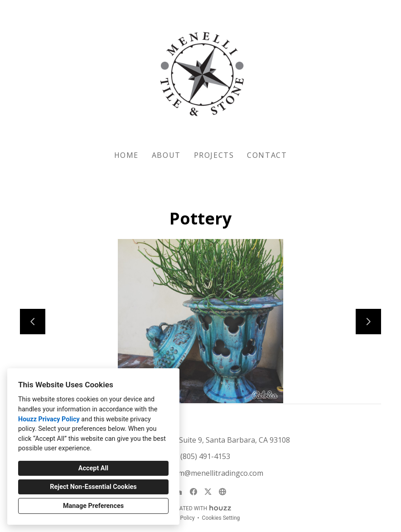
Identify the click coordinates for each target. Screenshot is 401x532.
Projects (214, 155)
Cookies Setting (221, 518)
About (166, 155)
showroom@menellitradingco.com (205, 473)
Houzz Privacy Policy (49, 419)
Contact (267, 155)
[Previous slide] (33, 322)
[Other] (222, 492)
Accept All (93, 468)
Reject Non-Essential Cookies (93, 487)
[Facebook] (193, 492)
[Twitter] (208, 492)
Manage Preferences (93, 506)
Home (126, 155)
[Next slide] (368, 322)
